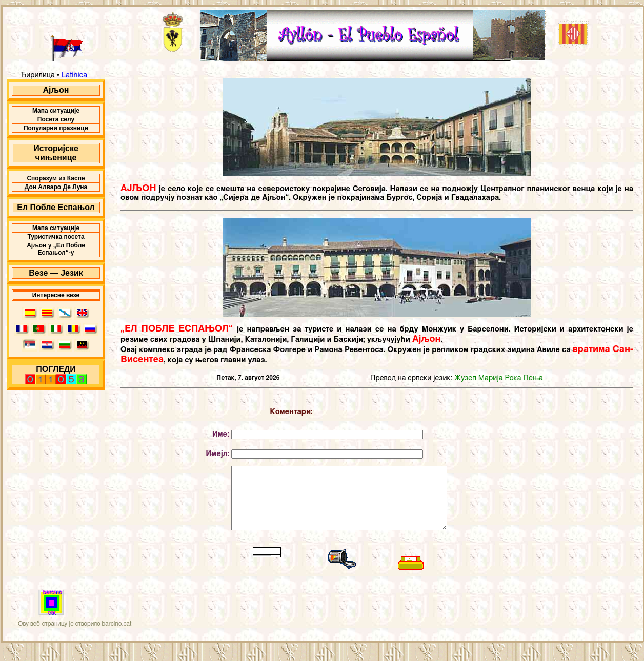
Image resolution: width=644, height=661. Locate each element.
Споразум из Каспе (56, 178)
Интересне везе (56, 295)
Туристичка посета (56, 237)
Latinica (73, 75)
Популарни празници (56, 128)
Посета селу (56, 119)
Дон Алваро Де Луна (56, 187)
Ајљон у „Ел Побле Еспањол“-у (56, 249)
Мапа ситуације (56, 111)
